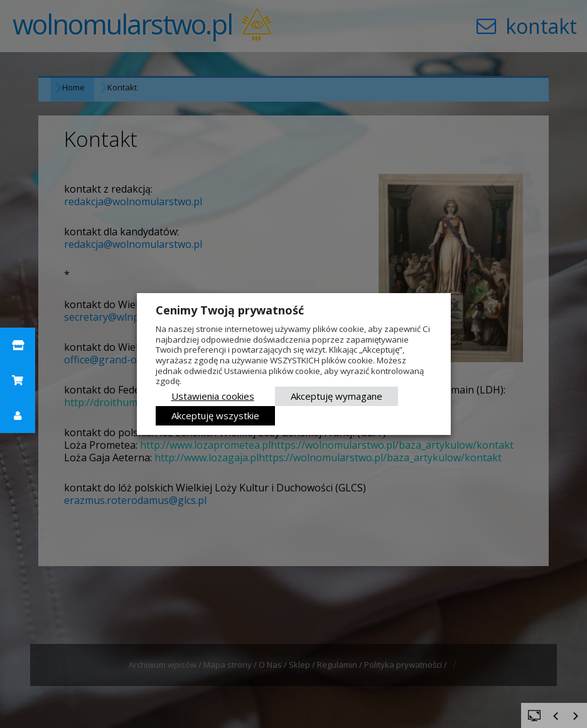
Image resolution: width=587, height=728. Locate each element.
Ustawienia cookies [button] (213, 396)
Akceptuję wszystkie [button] (215, 415)
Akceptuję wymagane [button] (337, 396)
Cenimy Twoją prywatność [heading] (230, 310)
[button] (18, 345)
